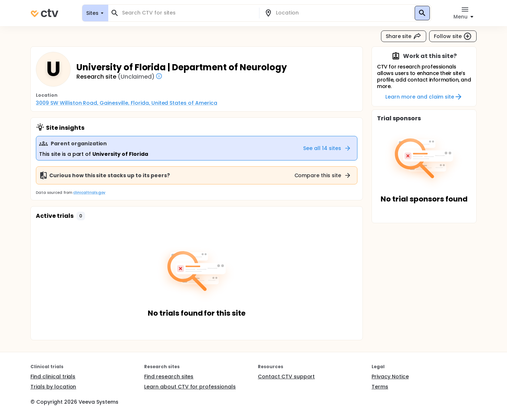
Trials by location (53, 387)
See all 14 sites (327, 148)
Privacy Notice (390, 377)
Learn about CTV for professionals (190, 387)
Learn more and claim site (424, 97)
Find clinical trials (53, 377)
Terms (380, 387)
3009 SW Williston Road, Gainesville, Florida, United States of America (127, 103)
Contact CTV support (286, 377)
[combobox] (188, 13)
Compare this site (323, 175)
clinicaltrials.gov (89, 193)
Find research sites (169, 377)
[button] (81, 216)
